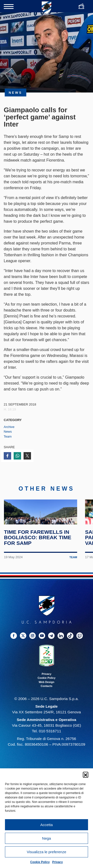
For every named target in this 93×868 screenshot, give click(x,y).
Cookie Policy (40, 862)
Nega (47, 838)
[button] (86, 775)
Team (8, 436)
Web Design (46, 700)
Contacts (46, 704)
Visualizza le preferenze (46, 852)
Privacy (58, 862)
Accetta (46, 825)
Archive (9, 427)
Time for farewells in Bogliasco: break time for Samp (38, 555)
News (8, 432)
